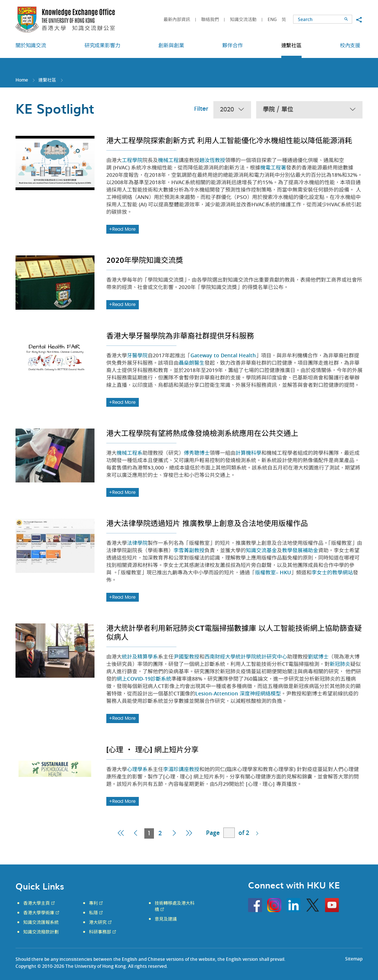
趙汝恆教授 (212, 160)
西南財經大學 (220, 656)
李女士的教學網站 (332, 572)
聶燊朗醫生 (192, 363)
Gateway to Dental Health (223, 355)
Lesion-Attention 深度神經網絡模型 (238, 693)
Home (22, 80)
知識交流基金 (261, 550)
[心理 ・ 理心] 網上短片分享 (152, 749)
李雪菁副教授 (189, 550)
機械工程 (168, 160)
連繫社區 (47, 80)
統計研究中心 (272, 656)
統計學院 (246, 656)
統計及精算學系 (140, 656)
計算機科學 (248, 453)
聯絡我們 (210, 19)
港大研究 (98, 922)
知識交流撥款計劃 (41, 932)
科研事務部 (100, 932)
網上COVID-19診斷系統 (144, 679)
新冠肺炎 (340, 664)
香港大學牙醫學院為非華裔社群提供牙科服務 (180, 336)
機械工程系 (130, 453)
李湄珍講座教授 (181, 769)
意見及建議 (166, 919)
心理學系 (137, 769)
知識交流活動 (243, 19)
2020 (232, 110)
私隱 (93, 913)
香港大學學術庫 (39, 913)
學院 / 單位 (309, 110)
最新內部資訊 (177, 19)
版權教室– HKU (273, 572)
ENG (272, 19)
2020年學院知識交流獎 (145, 260)
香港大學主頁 (37, 903)
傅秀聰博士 (197, 453)
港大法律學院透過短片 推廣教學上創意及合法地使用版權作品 (207, 523)
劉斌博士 (318, 656)
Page (213, 833)
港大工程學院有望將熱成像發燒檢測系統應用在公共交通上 (202, 433)
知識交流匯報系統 (41, 922)
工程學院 (132, 160)
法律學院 (137, 543)
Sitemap (354, 959)
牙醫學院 (137, 355)
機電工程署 (273, 167)
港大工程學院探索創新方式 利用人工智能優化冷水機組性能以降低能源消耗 (229, 140)
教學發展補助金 (300, 550)
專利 (93, 903)
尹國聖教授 (186, 656)
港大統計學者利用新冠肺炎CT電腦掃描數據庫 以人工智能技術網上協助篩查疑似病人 (234, 632)
